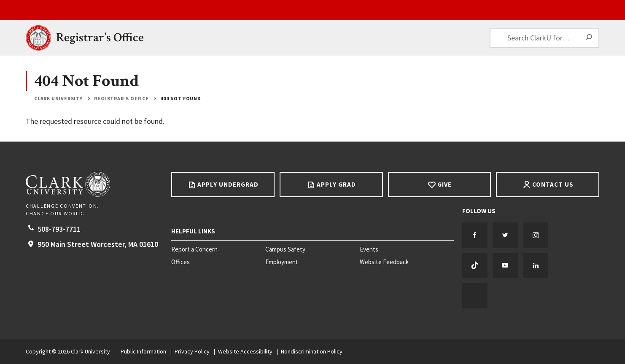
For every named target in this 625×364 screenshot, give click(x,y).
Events (369, 249)
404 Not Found (180, 98)
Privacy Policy (192, 351)
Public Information (143, 351)
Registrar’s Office (100, 38)
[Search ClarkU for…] (544, 38)
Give (445, 184)
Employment (282, 262)
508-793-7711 (59, 229)
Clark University (58, 98)
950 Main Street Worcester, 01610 (98, 244)
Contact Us (553, 184)
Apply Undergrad (228, 184)
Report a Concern (194, 249)
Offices (180, 262)
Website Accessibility (245, 351)
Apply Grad (336, 184)
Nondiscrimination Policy (312, 351)
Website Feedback (384, 262)
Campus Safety (285, 249)
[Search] (589, 38)
